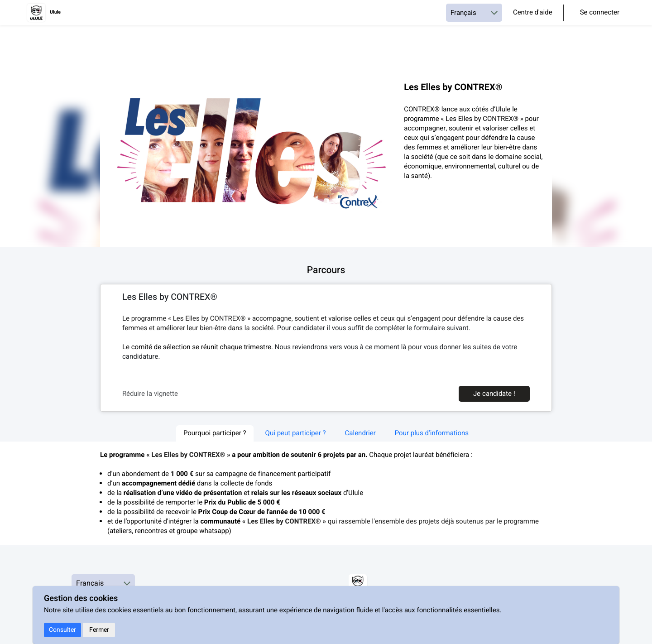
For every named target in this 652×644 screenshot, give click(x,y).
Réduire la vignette (150, 394)
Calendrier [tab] (360, 433)
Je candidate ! (494, 394)
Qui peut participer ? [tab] (296, 433)
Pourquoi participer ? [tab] (215, 433)
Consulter (62, 630)
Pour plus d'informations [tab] (432, 433)
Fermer (99, 630)
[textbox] (326, 338)
